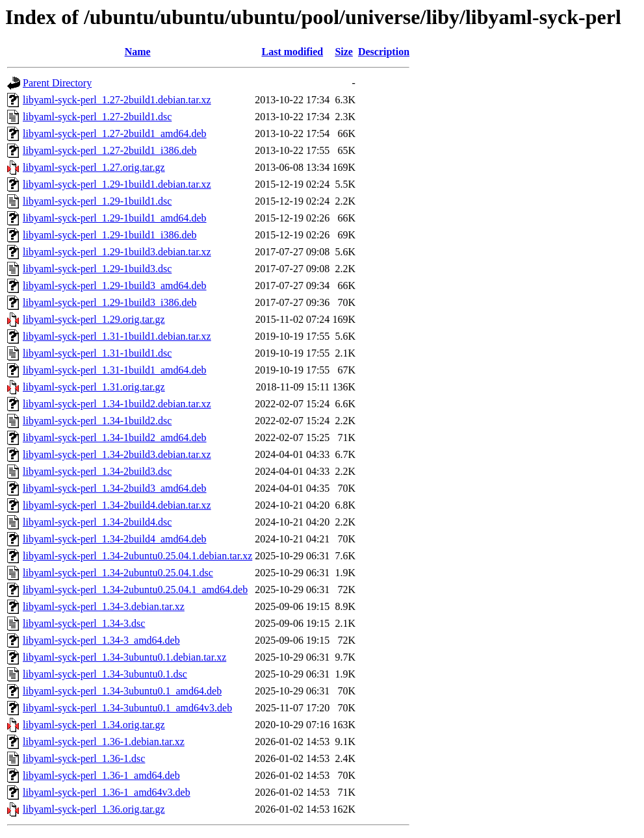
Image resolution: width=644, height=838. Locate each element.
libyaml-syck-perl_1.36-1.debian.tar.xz (104, 742)
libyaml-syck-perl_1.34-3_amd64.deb (101, 640)
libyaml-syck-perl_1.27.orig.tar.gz (94, 167)
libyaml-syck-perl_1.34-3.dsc (84, 623)
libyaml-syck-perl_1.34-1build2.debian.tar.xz (117, 404)
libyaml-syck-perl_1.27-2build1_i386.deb (110, 150)
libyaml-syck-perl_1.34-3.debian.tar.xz (104, 606)
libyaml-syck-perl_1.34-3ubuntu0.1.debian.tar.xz (124, 657)
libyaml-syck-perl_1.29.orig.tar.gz (94, 319)
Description (384, 52)
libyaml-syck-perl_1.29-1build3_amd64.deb (115, 286)
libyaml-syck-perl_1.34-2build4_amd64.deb (115, 539)
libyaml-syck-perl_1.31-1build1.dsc (97, 353)
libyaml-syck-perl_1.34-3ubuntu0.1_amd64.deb (122, 691)
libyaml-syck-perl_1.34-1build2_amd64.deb (115, 438)
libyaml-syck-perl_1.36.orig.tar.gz (94, 809)
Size (344, 52)
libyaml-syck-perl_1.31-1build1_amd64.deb (115, 370)
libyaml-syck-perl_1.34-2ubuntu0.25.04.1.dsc (118, 573)
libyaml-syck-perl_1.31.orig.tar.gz (94, 387)
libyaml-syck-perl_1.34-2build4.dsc (97, 522)
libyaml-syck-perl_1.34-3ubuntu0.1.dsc (105, 674)
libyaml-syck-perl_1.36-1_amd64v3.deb (107, 792)
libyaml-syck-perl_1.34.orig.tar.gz (94, 725)
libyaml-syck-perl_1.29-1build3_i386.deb (110, 302)
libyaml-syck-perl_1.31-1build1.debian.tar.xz (117, 336)
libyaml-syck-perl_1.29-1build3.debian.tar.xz (117, 252)
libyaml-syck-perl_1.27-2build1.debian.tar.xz (117, 100)
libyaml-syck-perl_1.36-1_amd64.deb (101, 775)
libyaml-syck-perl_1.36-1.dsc (84, 758)
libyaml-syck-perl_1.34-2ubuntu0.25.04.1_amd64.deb (135, 590)
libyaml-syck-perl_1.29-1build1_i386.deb (110, 235)
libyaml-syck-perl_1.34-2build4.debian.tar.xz (117, 505)
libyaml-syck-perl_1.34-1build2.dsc (97, 421)
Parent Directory (57, 83)
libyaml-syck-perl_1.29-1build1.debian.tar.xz (117, 184)
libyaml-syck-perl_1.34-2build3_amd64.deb (115, 488)
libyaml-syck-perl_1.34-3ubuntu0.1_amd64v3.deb (127, 708)
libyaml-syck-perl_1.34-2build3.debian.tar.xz (117, 454)
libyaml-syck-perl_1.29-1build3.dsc (97, 269)
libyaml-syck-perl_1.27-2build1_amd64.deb (115, 133)
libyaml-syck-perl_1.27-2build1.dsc (97, 117)
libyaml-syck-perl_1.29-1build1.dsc (97, 201)
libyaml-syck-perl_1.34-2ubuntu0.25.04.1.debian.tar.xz (137, 556)
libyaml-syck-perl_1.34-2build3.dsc (97, 471)
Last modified (292, 52)
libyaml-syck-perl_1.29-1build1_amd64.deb (115, 218)
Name (138, 52)
